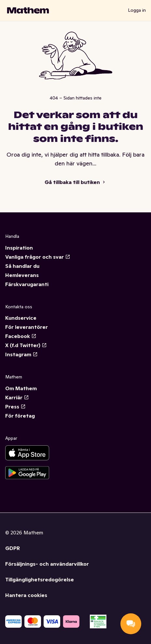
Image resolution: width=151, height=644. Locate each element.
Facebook (21, 336)
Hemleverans (22, 275)
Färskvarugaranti (27, 284)
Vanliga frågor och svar (38, 257)
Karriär (17, 397)
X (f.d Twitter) (26, 345)
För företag (20, 416)
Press (15, 406)
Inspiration (19, 248)
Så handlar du (22, 266)
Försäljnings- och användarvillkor (47, 564)
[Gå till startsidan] (28, 10)
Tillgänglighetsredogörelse (40, 579)
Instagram (21, 354)
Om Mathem (21, 388)
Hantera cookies (26, 595)
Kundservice (21, 318)
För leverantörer (27, 327)
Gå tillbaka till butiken (75, 182)
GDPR (13, 548)
